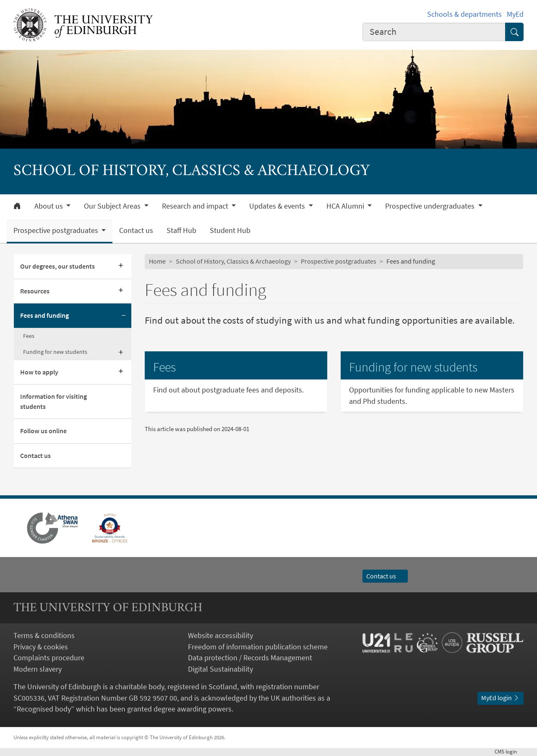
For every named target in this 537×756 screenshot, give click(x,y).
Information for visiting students (53, 401)
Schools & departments (464, 14)
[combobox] (434, 32)
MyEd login (501, 698)
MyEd (515, 14)
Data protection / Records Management (250, 658)
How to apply (39, 372)
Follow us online (43, 431)
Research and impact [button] (196, 206)
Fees (29, 336)
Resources (35, 291)
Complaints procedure (49, 658)
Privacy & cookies (41, 647)
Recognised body (44, 709)
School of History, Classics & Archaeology (233, 261)
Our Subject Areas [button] (113, 206)
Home (157, 261)
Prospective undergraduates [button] (431, 206)
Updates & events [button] (278, 206)
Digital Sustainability (220, 669)
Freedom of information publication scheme (258, 647)
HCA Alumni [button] (346, 206)
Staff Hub (181, 230)
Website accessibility (220, 636)
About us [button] (50, 206)
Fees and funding (44, 315)
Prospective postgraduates (339, 261)
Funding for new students (55, 352)
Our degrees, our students (57, 266)
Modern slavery (38, 669)
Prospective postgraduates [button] (57, 230)
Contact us (136, 230)
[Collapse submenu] (124, 316)
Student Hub (230, 230)
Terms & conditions (44, 636)
